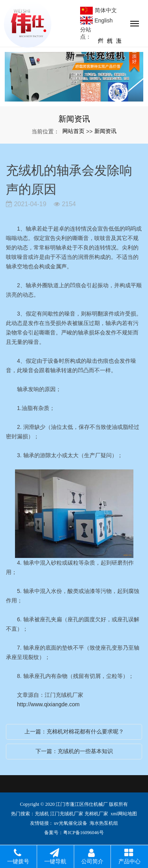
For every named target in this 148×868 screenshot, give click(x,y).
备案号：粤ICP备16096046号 (74, 833)
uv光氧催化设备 (71, 823)
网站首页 (73, 131)
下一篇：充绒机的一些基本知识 (74, 751)
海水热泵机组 (104, 823)
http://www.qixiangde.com (48, 704)
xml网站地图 (124, 814)
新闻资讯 (105, 131)
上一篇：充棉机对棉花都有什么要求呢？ (74, 731)
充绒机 (42, 814)
